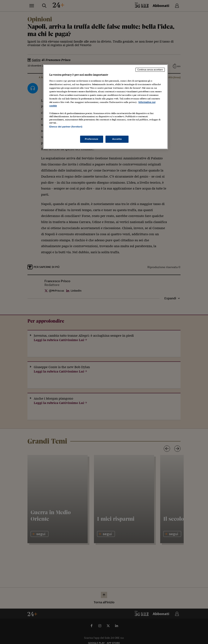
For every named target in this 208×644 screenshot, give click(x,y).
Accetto (117, 139)
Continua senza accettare (150, 70)
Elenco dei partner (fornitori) (66, 127)
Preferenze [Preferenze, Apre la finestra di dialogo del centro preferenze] (92, 139)
